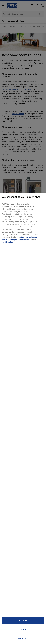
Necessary (23, 638)
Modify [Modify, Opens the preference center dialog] (23, 629)
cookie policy (8, 242)
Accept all (23, 620)
